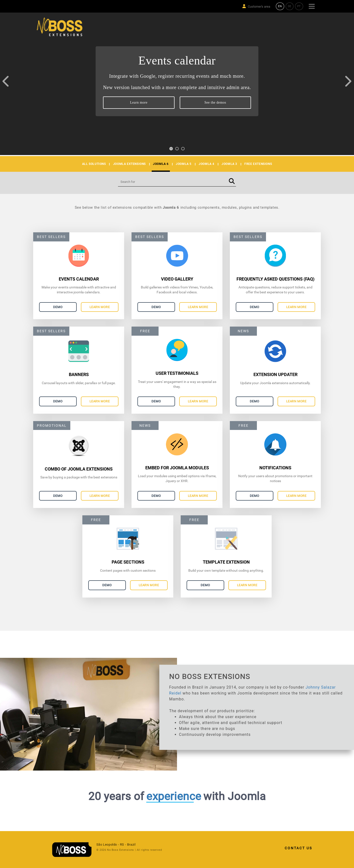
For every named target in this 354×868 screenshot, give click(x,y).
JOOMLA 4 (206, 164)
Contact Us (298, 848)
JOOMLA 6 (161, 164)
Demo (58, 307)
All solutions (94, 164)
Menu (311, 4)
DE (290, 6)
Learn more (139, 103)
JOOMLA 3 (229, 164)
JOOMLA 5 (184, 164)
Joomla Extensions (129, 164)
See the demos (215, 103)
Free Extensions (258, 164)
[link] (74, 850)
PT (299, 6)
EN (280, 6)
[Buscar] (232, 181)
